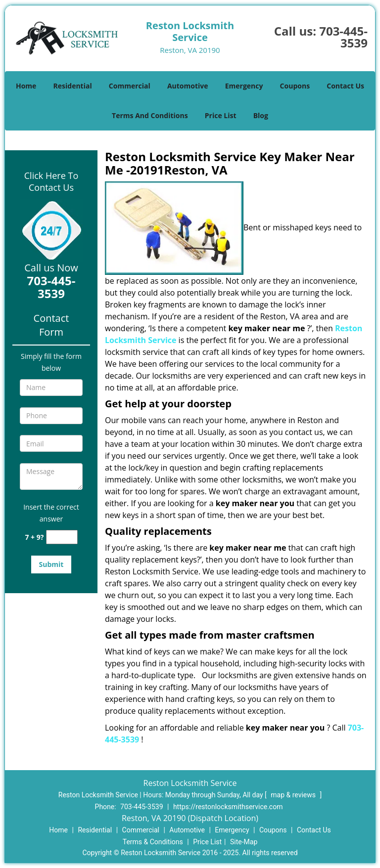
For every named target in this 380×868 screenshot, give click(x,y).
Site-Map (244, 842)
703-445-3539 (343, 37)
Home (26, 86)
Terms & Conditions (153, 842)
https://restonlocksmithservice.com (228, 807)
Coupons (295, 86)
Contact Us (345, 86)
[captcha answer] (62, 537)
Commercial (130, 86)
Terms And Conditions (150, 115)
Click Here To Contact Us (51, 181)
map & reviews (294, 795)
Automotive (188, 86)
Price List (221, 115)
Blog (261, 115)
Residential (73, 86)
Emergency (244, 86)
